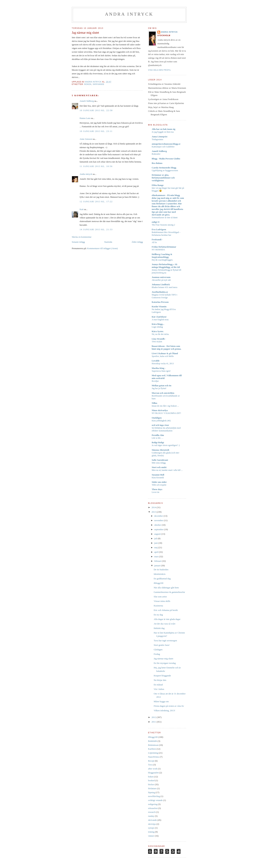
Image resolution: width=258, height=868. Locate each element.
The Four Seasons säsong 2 (163, 225)
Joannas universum (161, 277)
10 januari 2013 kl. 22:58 (96, 110)
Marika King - (159, 368)
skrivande (99, 84)
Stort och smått (159, 467)
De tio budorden (161, 569)
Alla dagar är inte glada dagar (167, 619)
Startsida (108, 242)
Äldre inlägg (137, 242)
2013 (154, 512)
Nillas (154, 403)
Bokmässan (153, 745)
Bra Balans (157, 163)
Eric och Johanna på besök (166, 610)
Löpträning (153, 753)
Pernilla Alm (158, 435)
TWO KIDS (157, 342)
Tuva (150, 765)
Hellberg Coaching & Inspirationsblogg (162, 256)
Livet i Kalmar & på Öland (165, 353)
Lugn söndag (157, 327)
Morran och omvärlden (163, 393)
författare (152, 788)
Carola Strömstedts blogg (164, 168)
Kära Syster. (158, 331)
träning (151, 832)
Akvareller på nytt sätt (161, 280)
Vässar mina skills (162, 601)
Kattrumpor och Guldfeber (163, 147)
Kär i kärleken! (159, 317)
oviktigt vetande (155, 800)
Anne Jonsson (86, 139)
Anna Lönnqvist (160, 137)
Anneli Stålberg (87, 101)
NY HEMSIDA (158, 250)
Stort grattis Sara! (162, 645)
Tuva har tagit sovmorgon (165, 640)
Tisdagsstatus (157, 139)
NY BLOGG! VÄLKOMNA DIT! (166, 413)
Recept (151, 761)
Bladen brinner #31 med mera (164, 287)
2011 (154, 722)
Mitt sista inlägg (159, 463)
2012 (154, 717)
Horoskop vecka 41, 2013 (163, 364)
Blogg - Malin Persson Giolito (166, 159)
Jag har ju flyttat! (159, 388)
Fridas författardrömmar (164, 247)
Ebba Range (158, 185)
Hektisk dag (159, 628)
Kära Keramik (158, 478)
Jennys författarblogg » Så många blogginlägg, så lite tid (166, 266)
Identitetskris (160, 574)
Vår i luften (159, 689)
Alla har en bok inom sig (164, 129)
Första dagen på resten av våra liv (169, 706)
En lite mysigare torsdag (165, 663)
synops (151, 828)
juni (156, 543)
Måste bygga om (161, 701)
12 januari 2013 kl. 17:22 (96, 201)
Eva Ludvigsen (159, 229)
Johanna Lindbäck (161, 284)
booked (151, 780)
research (152, 812)
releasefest (153, 808)
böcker (151, 784)
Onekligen (157, 418)
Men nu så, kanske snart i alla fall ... (167, 470)
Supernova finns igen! (161, 371)
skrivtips (152, 824)
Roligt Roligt (158, 442)
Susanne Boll (158, 475)
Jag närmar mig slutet (163, 659)
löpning (152, 792)
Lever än (156, 492)
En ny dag (158, 615)
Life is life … (158, 438)
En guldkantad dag (162, 579)
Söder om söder (159, 482)
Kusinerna (158, 606)
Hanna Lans (85, 118)
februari (158, 561)
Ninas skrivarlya (160, 410)
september (159, 529)
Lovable (156, 361)
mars (157, 556)
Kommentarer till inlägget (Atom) (103, 248)
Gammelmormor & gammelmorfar (169, 592)
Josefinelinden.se (160, 292)
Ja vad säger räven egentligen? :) (166, 445)
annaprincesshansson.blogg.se (166, 144)
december (159, 516)
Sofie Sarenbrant (160, 460)
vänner (151, 836)
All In (154, 242)
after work (153, 769)
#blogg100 (158, 583)
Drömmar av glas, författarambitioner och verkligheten (163, 178)
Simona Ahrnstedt (160, 450)
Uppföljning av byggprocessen (165, 170)
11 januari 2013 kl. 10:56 (96, 166)
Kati (81, 209)
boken (88, 84)
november (159, 520)
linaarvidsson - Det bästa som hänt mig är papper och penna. (167, 347)
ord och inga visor (160, 425)
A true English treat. (160, 320)
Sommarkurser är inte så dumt (165, 218)
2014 (154, 507)
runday (151, 816)
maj (156, 547)
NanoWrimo (154, 757)
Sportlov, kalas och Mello (163, 356)
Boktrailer (156, 154)
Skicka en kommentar (82, 237)
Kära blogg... (158, 324)
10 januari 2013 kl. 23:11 (96, 131)
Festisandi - (157, 239)
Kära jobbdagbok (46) (161, 421)
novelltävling (154, 796)
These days (157, 489)
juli (156, 538)
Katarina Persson (160, 302)
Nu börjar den (160, 680)
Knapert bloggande (162, 676)
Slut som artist (160, 597)
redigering (153, 804)
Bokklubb (152, 741)
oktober (158, 525)
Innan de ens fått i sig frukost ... (165, 406)
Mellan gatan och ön (162, 385)
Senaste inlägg (78, 242)
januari (158, 566)
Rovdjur (155, 381)
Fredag (157, 654)
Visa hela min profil (160, 70)
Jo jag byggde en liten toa (163, 132)
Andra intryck (129, 14)
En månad (158, 685)
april (157, 552)
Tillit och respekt (159, 485)
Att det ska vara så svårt (164, 624)
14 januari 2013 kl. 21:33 (96, 229)
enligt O (156, 222)
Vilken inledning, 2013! (164, 710)
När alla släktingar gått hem (166, 588)
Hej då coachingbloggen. (162, 260)
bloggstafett (153, 773)
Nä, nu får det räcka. (160, 334)
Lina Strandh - (159, 339)
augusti (158, 534)
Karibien (152, 749)
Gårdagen (158, 650)
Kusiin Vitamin (159, 306)
